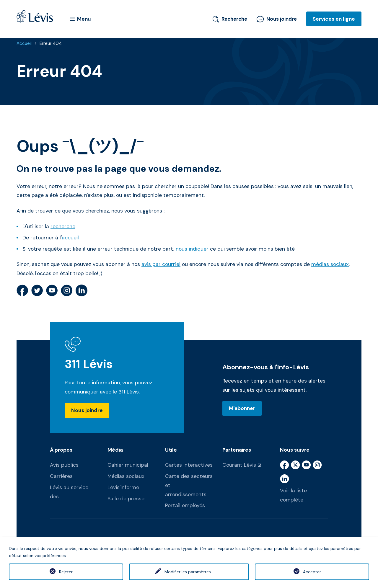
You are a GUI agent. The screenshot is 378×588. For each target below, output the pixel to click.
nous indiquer (192, 249)
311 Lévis (89, 364)
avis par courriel (161, 264)
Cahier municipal (128, 465)
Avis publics (64, 465)
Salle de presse (126, 499)
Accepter (312, 572)
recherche (63, 226)
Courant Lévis (239, 465)
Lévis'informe (123, 487)
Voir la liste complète (293, 495)
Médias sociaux (126, 476)
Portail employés (185, 505)
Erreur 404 (51, 43)
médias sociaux (330, 264)
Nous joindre (277, 19)
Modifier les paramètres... (189, 572)
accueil (70, 238)
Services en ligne (334, 19)
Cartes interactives (189, 465)
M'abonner (242, 408)
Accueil (24, 43)
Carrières (61, 476)
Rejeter (66, 572)
